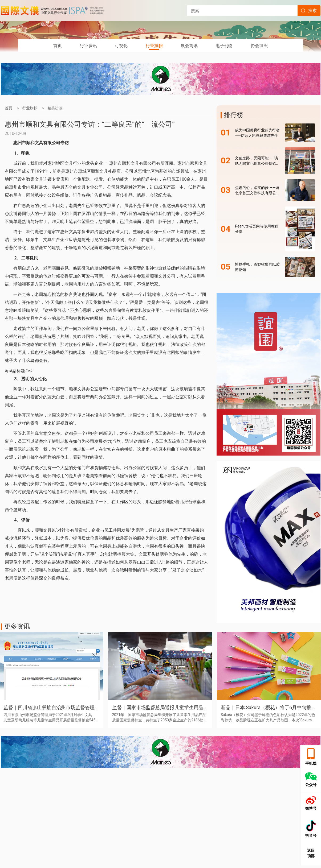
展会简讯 (189, 46)
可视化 (121, 46)
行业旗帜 (154, 46)
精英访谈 (55, 108)
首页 (58, 46)
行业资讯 (88, 46)
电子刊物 (224, 46)
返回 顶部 (311, 853)
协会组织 (259, 46)
